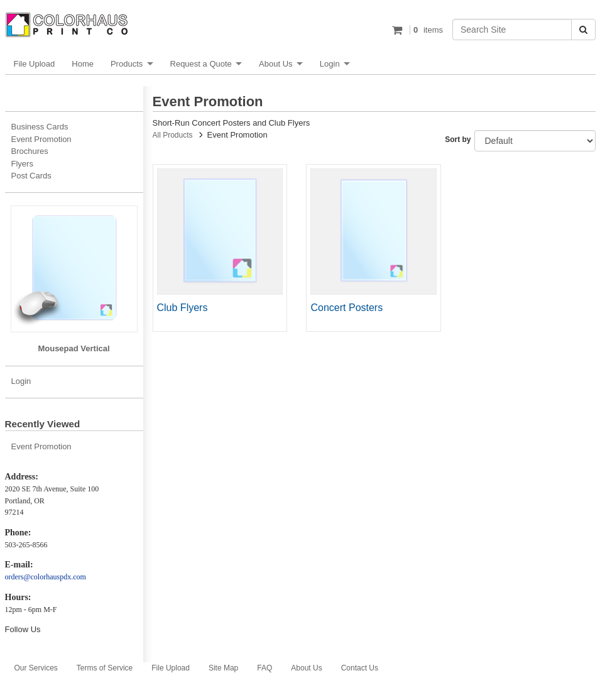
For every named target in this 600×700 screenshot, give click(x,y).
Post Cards (31, 176)
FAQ (265, 668)
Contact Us (360, 668)
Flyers (22, 164)
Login (330, 64)
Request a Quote (201, 64)
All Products (173, 135)
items (426, 30)
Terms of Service (105, 668)
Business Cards (40, 127)
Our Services (36, 668)
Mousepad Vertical (74, 348)
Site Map (223, 668)
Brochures (30, 151)
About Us (275, 64)
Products (127, 64)
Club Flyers (183, 308)
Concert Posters (346, 308)
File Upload (35, 64)
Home (83, 64)
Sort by (458, 139)
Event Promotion (41, 139)
